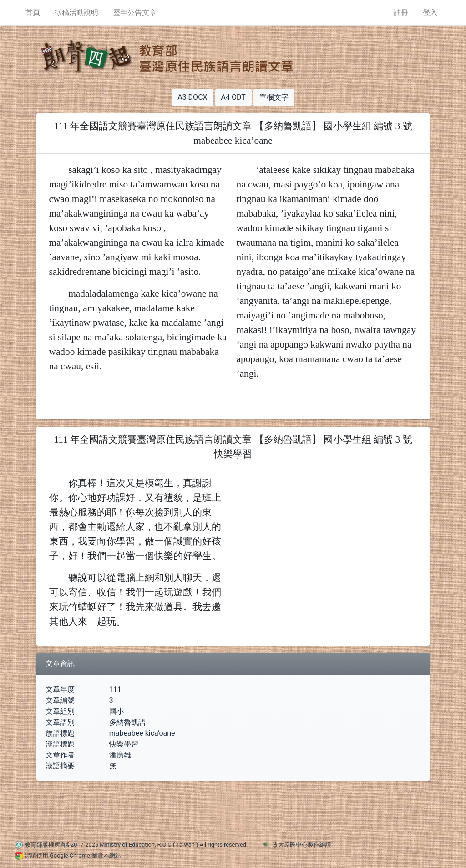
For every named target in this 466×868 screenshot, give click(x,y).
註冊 (401, 13)
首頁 (33, 13)
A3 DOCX (192, 97)
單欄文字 (274, 97)
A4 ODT (233, 97)
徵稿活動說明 (76, 13)
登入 (430, 13)
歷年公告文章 (135, 13)
